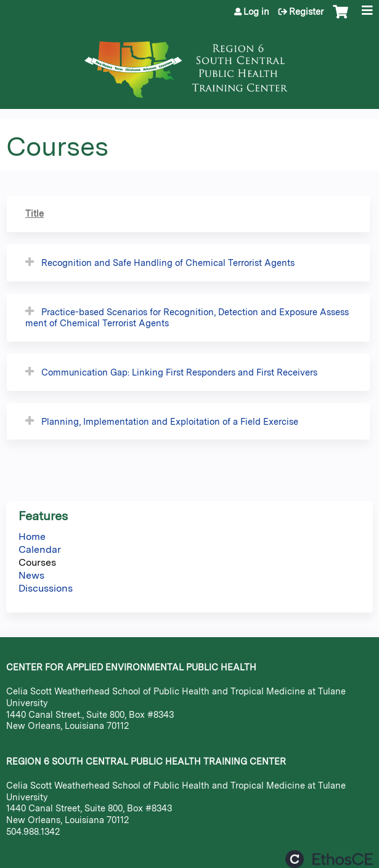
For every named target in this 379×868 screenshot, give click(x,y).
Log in (256, 12)
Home (32, 536)
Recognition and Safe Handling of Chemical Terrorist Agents (168, 263)
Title (35, 213)
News (31, 575)
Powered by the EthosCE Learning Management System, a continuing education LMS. (329, 859)
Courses (37, 562)
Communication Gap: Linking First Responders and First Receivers (179, 372)
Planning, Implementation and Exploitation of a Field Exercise (170, 421)
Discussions (46, 588)
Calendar (40, 549)
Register (306, 12)
